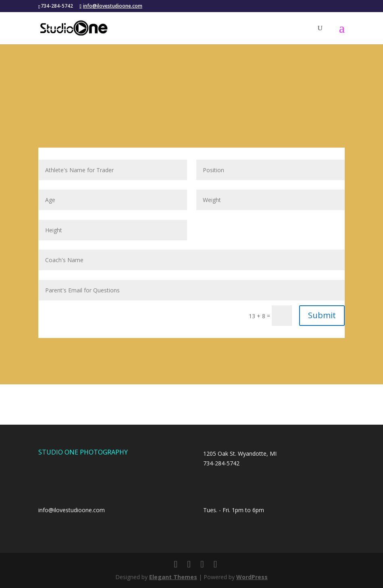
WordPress (252, 577)
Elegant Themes (173, 577)
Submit (322, 315)
